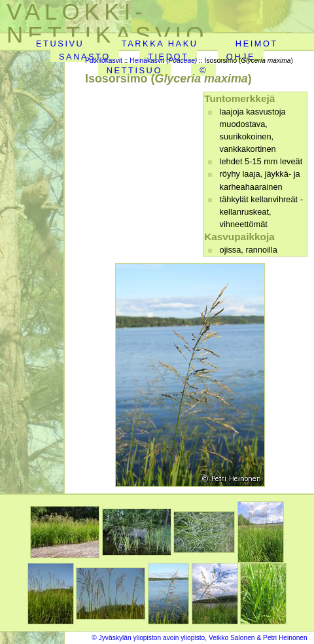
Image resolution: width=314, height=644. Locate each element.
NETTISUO (134, 70)
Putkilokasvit (104, 61)
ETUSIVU (60, 44)
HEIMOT (257, 44)
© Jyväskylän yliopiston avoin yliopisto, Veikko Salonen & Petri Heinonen (200, 638)
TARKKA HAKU (160, 44)
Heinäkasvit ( (163, 61)
